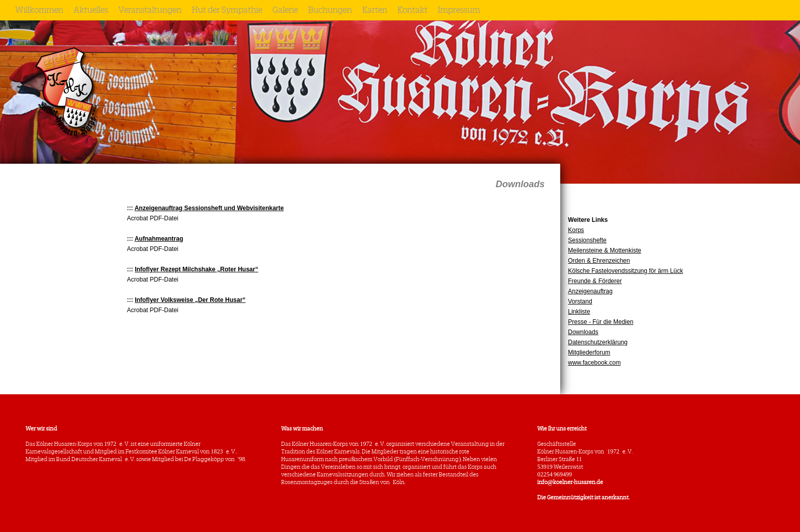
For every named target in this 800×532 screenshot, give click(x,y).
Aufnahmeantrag (159, 239)
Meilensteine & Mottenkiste (604, 250)
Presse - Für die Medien (601, 322)
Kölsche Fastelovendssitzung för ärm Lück (625, 271)
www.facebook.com (594, 363)
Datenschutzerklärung (598, 342)
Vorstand (580, 301)
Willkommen (39, 10)
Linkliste (579, 312)
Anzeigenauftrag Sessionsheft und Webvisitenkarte (209, 208)
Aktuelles (91, 10)
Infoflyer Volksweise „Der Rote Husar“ (190, 300)
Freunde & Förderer (595, 281)
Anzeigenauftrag (590, 291)
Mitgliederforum (589, 352)
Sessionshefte (587, 240)
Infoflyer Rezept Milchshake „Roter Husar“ (196, 269)
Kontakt (412, 10)
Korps (576, 230)
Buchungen (330, 10)
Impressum (459, 10)
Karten (375, 10)
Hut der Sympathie (227, 10)
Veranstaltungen (150, 10)
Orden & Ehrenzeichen (599, 261)
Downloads (583, 332)
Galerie (285, 10)
